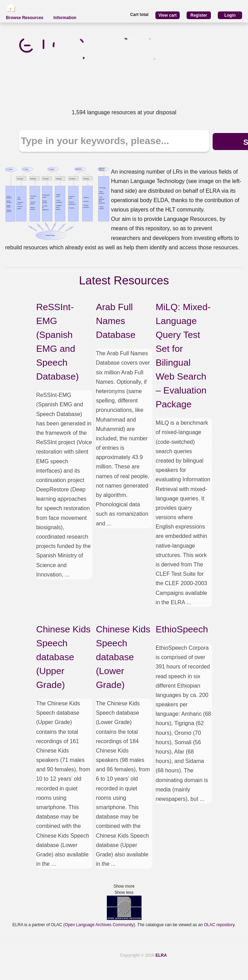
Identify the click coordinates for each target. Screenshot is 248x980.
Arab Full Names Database (116, 321)
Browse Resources (25, 18)
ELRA (161, 955)
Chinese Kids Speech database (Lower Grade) (123, 657)
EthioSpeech (182, 629)
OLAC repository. (220, 925)
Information (65, 18)
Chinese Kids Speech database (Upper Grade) (63, 657)
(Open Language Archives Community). (100, 925)
